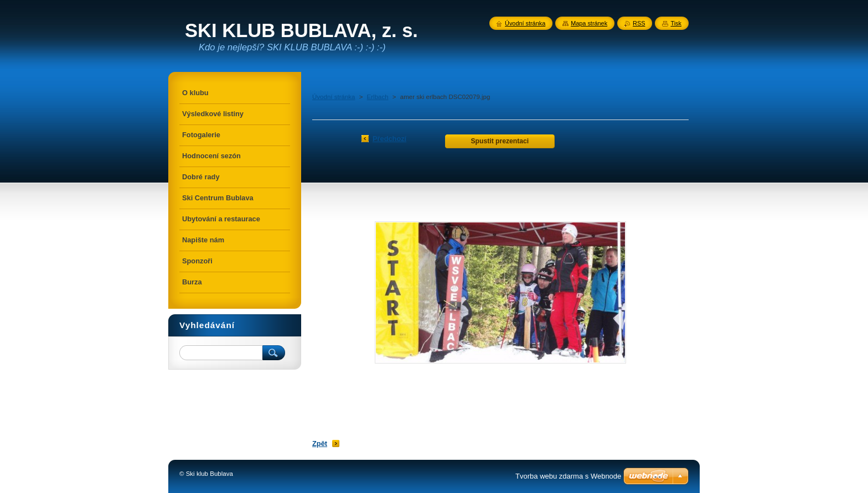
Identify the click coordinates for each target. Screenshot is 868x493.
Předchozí (389, 139)
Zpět (320, 443)
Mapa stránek (589, 23)
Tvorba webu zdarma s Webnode (568, 476)
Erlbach (378, 97)
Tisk (676, 23)
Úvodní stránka (334, 97)
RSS (639, 23)
